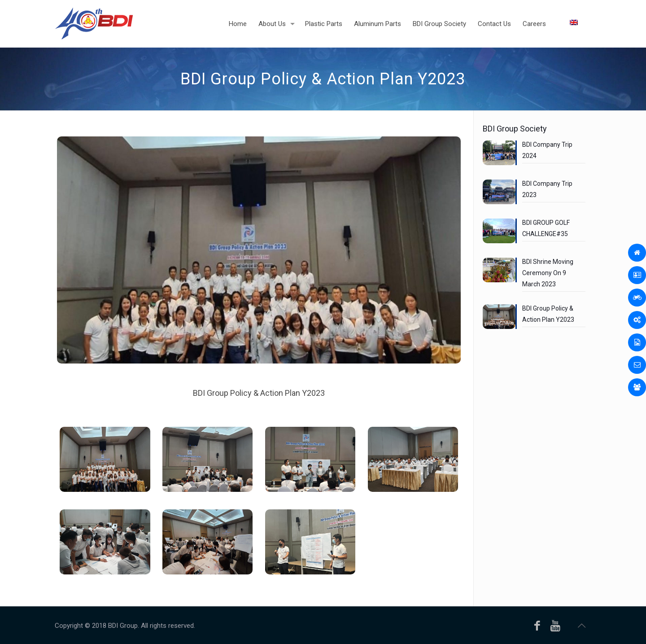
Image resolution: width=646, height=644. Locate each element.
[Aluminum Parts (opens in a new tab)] (378, 24)
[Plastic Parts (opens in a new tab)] (324, 24)
